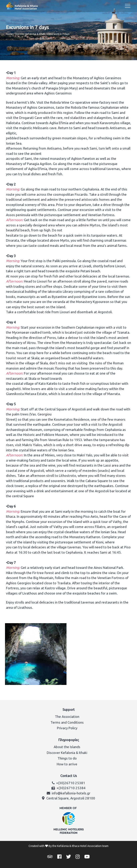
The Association (67, 717)
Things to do (67, 758)
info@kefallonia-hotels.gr (71, 793)
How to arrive (67, 764)
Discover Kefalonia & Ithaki (30, 34)
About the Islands (67, 747)
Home (9, 34)
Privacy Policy (67, 728)
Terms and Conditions (67, 722)
